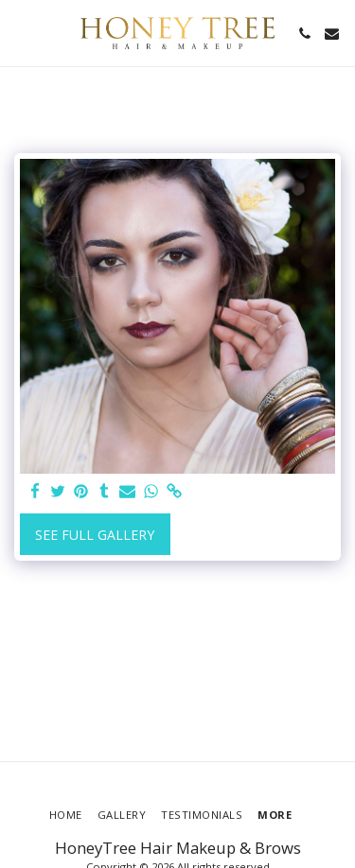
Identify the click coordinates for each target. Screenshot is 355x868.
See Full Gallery (95, 535)
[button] (21, 33)
